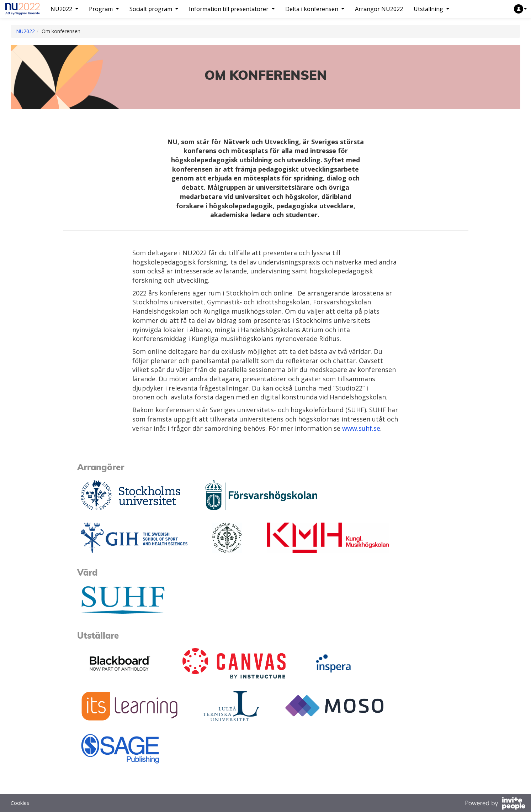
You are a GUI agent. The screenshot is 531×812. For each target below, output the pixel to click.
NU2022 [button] (64, 9)
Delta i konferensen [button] (315, 9)
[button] (520, 9)
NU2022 (25, 31)
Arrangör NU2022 (379, 9)
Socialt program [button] (154, 9)
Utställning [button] (431, 9)
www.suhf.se (361, 428)
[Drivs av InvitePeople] (495, 804)
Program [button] (104, 9)
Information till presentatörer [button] (232, 9)
